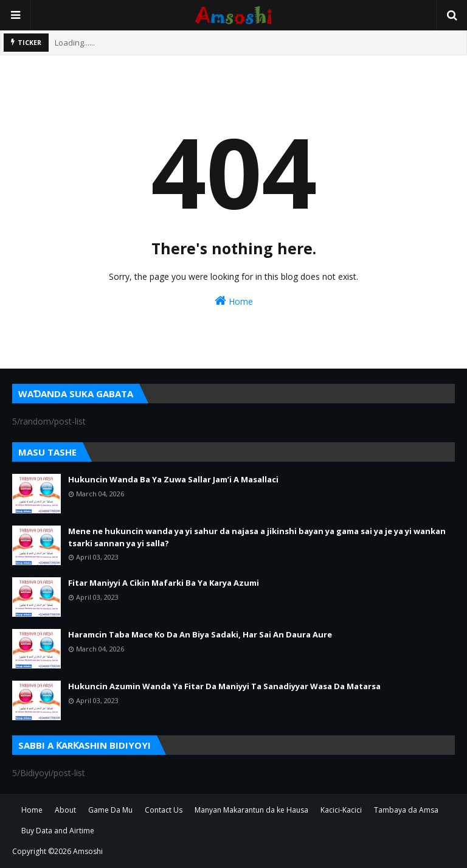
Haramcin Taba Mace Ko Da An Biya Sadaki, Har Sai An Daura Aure (200, 634)
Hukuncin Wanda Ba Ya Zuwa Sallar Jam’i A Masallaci (173, 479)
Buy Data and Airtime (58, 831)
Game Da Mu (110, 810)
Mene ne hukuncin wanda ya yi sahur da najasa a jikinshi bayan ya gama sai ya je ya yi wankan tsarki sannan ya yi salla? (257, 537)
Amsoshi (88, 851)
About (65, 810)
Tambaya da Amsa (406, 810)
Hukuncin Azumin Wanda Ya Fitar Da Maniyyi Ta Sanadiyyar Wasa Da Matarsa (224, 686)
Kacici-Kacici (341, 810)
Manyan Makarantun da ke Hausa (251, 810)
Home (234, 301)
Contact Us (164, 810)
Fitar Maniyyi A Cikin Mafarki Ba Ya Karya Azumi (164, 583)
